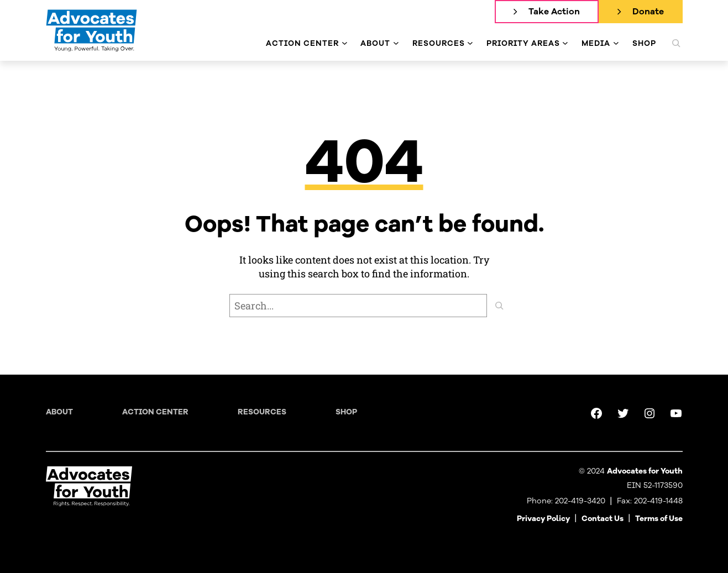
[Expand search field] (676, 43)
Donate (648, 12)
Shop (346, 412)
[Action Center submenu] (345, 43)
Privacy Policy (543, 519)
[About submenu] (396, 43)
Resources (262, 412)
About (59, 412)
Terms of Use (659, 519)
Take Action (554, 12)
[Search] (499, 306)
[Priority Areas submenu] (565, 43)
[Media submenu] (616, 43)
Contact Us (603, 519)
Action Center (155, 412)
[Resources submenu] (470, 43)
